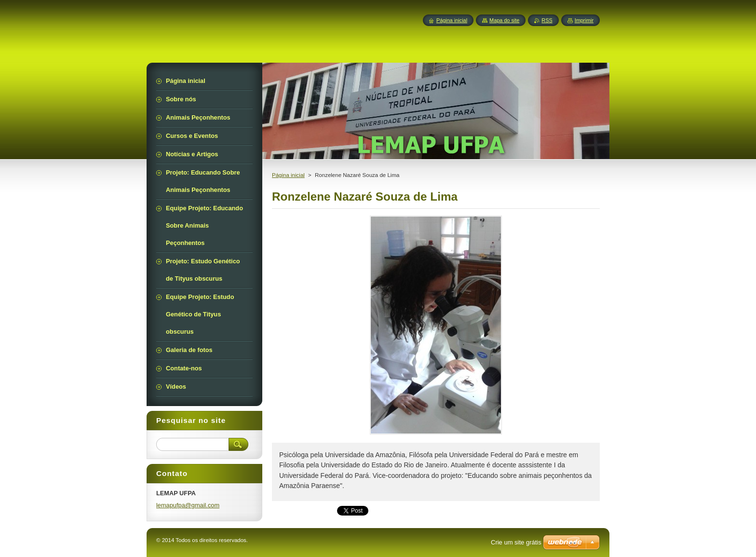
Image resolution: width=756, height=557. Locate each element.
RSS (547, 20)
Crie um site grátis (516, 542)
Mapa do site (504, 20)
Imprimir (584, 20)
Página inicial (288, 175)
